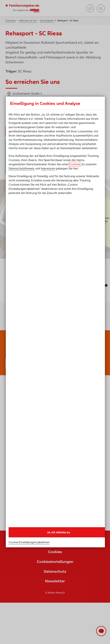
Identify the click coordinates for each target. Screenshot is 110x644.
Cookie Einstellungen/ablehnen (29, 542)
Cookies (74, 164)
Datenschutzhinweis (22, 168)
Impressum (48, 168)
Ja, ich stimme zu (58, 532)
